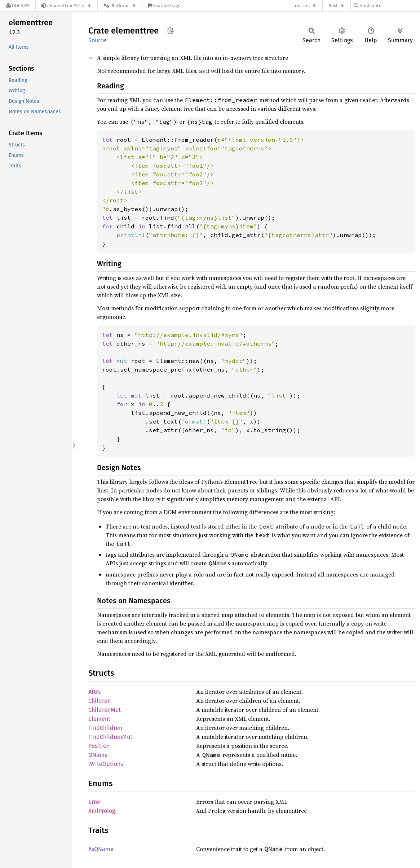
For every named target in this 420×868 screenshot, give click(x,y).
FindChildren (105, 728)
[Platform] (120, 6)
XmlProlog (102, 811)
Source (97, 40)
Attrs (94, 692)
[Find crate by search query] (390, 6)
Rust (333, 6)
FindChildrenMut (110, 737)
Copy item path (170, 30)
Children (100, 701)
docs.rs (302, 6)
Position (99, 746)
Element (99, 719)
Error (95, 802)
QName (98, 755)
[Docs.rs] (18, 6)
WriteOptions (106, 764)
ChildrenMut (105, 710)
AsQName (101, 849)
